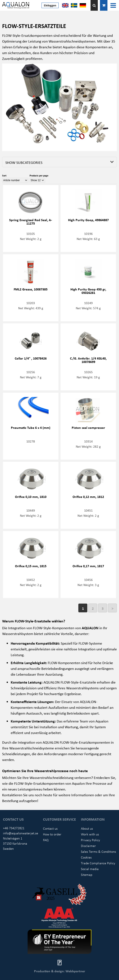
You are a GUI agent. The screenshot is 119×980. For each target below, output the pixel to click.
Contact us (50, 828)
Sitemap (87, 875)
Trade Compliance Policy (98, 863)
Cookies (86, 857)
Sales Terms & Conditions (98, 851)
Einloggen (50, 5)
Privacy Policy (90, 840)
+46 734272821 (14, 828)
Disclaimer (88, 846)
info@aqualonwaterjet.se (21, 833)
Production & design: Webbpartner (60, 971)
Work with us (90, 834)
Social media (90, 869)
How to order (52, 834)
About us (87, 828)
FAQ (46, 840)
